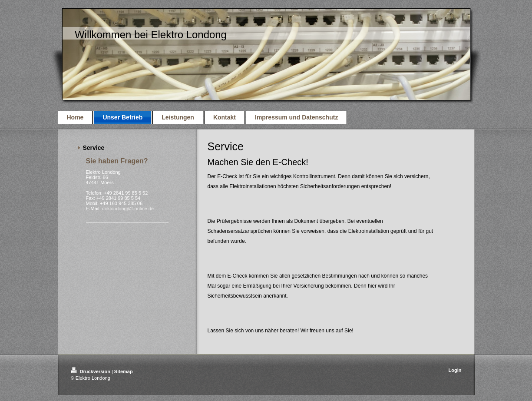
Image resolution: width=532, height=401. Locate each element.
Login (455, 370)
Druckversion (91, 371)
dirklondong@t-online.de (128, 209)
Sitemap (124, 371)
